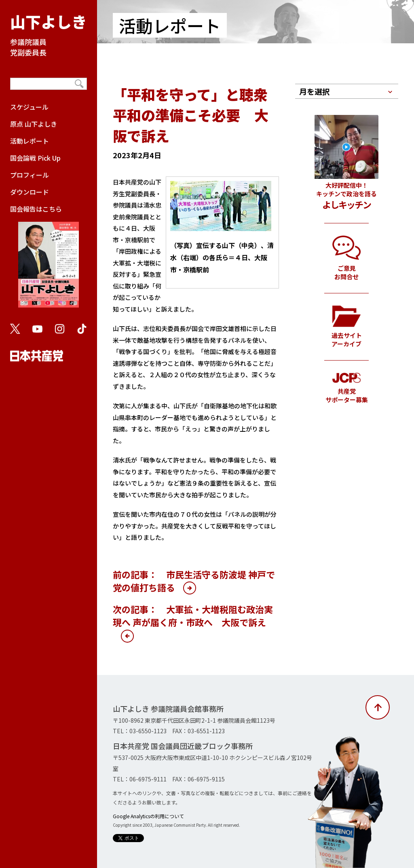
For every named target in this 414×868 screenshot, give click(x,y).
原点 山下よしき (34, 124)
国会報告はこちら (49, 260)
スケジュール (29, 107)
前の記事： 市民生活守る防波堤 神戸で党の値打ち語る (194, 581)
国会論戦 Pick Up (35, 158)
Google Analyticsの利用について (148, 816)
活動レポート (30, 141)
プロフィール (30, 175)
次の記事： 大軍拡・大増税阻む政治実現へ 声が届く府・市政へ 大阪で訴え (193, 615)
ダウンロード (30, 192)
